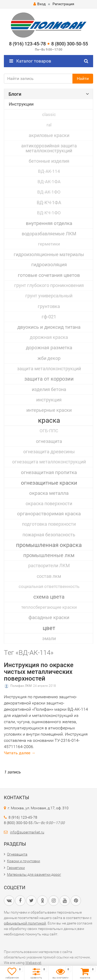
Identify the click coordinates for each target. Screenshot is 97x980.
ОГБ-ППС (49, 431)
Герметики (16, 868)
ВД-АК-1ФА (49, 182)
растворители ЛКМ (49, 566)
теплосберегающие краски (49, 607)
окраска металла (49, 493)
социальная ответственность (49, 586)
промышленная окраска (49, 545)
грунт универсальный (49, 296)
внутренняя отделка (49, 223)
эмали (49, 638)
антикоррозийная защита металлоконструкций (49, 148)
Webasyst (33, 963)
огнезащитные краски (49, 483)
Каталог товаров (30, 61)
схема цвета (49, 597)
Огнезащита (17, 854)
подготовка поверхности (49, 524)
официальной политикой (25, 923)
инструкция (49, 400)
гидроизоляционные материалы (49, 254)
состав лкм (49, 576)
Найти (83, 78)
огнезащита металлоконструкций (49, 462)
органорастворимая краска (49, 514)
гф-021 (49, 317)
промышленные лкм (49, 555)
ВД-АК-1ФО (49, 192)
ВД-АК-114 (49, 171)
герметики (49, 244)
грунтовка (49, 306)
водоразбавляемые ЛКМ (49, 234)
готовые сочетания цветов (49, 275)
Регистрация (63, 4)
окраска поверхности (49, 503)
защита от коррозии (49, 379)
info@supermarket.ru (27, 832)
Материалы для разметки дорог (34, 874)
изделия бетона (49, 389)
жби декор (49, 358)
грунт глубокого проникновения (49, 285)
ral (49, 125)
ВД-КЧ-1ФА (49, 203)
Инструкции (21, 104)
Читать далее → (20, 753)
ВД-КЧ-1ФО (49, 213)
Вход (39, 4)
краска (49, 420)
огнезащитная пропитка (49, 472)
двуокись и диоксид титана (49, 327)
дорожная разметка (49, 348)
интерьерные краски (49, 410)
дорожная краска (49, 337)
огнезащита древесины (49, 452)
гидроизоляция (49, 265)
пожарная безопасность (49, 535)
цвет (49, 628)
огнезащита (49, 441)
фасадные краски (49, 618)
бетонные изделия (49, 161)
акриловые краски (49, 135)
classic (49, 114)
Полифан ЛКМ (21, 686)
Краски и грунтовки (24, 861)
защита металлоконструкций (49, 369)
